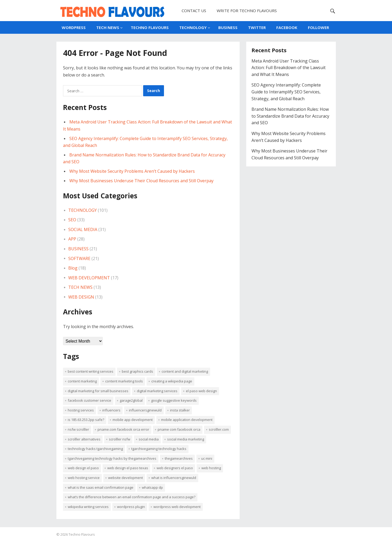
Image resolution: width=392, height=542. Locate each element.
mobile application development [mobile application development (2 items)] (187, 420)
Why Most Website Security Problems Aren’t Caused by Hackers (132, 171)
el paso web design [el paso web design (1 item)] (201, 391)
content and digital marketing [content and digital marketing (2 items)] (185, 371)
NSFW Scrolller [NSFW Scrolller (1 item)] (78, 429)
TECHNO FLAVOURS (150, 27)
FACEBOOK (287, 27)
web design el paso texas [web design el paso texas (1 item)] (128, 468)
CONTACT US (194, 11)
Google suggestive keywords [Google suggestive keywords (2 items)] (174, 400)
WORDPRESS (74, 27)
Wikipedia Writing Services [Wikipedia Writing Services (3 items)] (88, 507)
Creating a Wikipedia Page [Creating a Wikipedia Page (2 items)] (172, 381)
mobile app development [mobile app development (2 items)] (133, 420)
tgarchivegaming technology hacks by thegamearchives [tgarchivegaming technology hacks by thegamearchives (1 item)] (112, 458)
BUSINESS (228, 27)
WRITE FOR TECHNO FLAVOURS (247, 11)
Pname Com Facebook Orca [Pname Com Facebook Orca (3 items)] (179, 429)
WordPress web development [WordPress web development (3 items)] (177, 507)
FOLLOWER (318, 27)
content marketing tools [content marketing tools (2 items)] (124, 381)
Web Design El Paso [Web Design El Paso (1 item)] (83, 468)
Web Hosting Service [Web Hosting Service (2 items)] (84, 478)
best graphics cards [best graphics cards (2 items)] (137, 371)
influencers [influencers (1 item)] (111, 410)
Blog (73, 268)
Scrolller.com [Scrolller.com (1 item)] (219, 429)
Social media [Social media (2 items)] (149, 439)
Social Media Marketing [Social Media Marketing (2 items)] (186, 439)
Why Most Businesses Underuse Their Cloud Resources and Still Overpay (141, 181)
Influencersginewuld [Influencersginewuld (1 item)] (145, 410)
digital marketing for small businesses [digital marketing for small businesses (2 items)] (98, 391)
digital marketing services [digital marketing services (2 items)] (157, 391)
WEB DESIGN (81, 297)
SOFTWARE (79, 258)
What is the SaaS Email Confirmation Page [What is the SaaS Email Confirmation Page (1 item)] (101, 487)
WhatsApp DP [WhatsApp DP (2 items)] (152, 487)
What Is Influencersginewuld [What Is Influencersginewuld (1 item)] (174, 478)
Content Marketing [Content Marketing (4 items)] (82, 381)
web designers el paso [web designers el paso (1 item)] (175, 468)
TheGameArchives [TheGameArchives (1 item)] (179, 458)
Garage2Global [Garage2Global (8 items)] (131, 400)
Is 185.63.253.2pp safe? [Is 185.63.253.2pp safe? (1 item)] (86, 420)
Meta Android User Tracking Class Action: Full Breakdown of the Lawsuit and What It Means (289, 68)
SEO (72, 220)
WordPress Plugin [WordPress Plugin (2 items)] (131, 507)
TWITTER (257, 27)
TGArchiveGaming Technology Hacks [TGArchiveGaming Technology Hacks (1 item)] (159, 449)
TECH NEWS (108, 27)
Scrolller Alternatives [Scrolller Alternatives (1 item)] (84, 439)
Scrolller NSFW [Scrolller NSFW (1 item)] (120, 439)
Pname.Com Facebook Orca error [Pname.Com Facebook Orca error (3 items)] (123, 429)
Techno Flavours (82, 534)
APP (72, 239)
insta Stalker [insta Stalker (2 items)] (180, 410)
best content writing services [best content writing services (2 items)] (91, 371)
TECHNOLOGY (193, 27)
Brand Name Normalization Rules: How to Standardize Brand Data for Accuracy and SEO (290, 116)
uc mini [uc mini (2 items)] (207, 458)
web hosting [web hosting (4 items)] (211, 468)
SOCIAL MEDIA (83, 229)
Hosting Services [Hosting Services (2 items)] (81, 410)
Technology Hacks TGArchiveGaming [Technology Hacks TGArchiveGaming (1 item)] (95, 449)
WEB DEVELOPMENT (89, 278)
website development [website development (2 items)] (125, 478)
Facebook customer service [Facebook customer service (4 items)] (89, 400)
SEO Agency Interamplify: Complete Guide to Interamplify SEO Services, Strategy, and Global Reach (286, 92)
